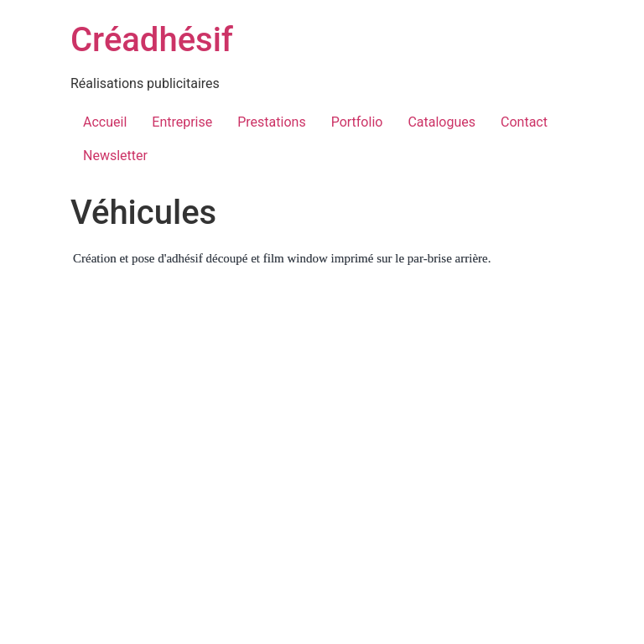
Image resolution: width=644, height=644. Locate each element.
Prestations (271, 122)
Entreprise (182, 122)
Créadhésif (152, 40)
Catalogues (441, 122)
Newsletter (115, 156)
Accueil (105, 122)
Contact (524, 122)
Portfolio (357, 122)
